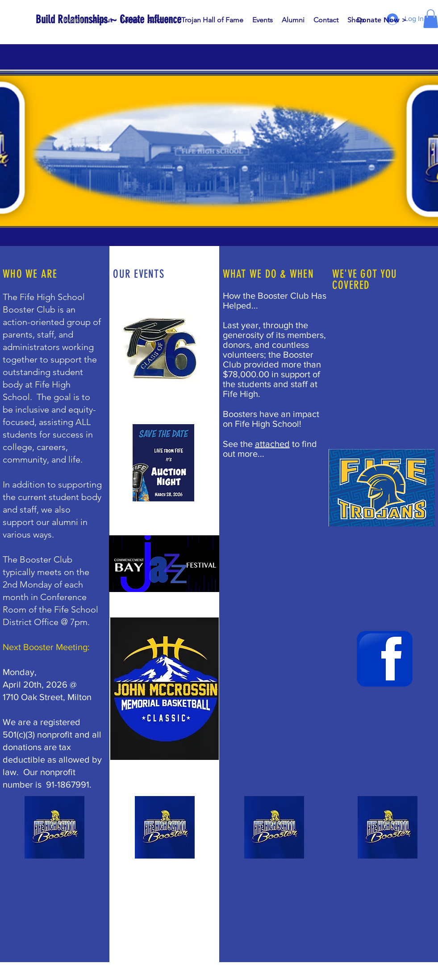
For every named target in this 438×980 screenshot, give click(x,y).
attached (272, 444)
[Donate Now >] (382, 20)
